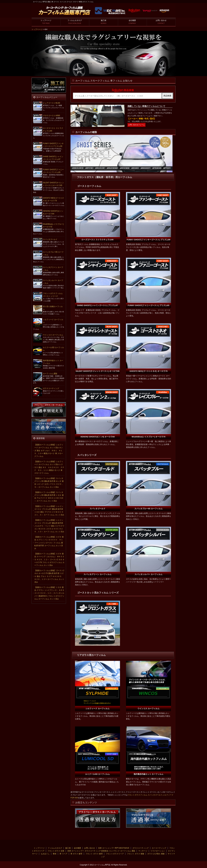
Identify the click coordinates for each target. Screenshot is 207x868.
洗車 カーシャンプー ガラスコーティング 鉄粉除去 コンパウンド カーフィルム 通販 (101, 851)
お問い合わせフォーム (136, 125)
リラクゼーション (158, 851)
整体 (55, 854)
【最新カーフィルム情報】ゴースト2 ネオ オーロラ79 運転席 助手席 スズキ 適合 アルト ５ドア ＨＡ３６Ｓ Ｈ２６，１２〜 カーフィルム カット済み (49, 576)
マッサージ (143, 851)
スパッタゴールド (50, 239)
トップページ (46, 22)
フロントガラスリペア (115, 854)
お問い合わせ (161, 22)
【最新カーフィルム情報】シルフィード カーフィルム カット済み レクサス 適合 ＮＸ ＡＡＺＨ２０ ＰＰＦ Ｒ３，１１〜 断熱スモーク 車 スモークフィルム (49, 467)
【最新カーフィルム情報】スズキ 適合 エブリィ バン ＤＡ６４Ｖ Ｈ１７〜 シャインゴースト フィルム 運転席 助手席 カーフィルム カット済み (49, 543)
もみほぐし (45, 854)
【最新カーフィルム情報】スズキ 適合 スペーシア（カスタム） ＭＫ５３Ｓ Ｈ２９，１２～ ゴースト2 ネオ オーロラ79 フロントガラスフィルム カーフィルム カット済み (49, 559)
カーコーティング (159, 848)
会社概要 (132, 22)
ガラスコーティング (51, 388)
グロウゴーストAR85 (51, 116)
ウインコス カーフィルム (53, 335)
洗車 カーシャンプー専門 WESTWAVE (114, 848)
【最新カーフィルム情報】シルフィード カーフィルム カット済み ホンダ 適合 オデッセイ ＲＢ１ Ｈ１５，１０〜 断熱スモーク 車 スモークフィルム (49, 451)
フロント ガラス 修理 (94, 854)
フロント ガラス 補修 (136, 854)
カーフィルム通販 (50, 374)
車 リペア (63, 854)
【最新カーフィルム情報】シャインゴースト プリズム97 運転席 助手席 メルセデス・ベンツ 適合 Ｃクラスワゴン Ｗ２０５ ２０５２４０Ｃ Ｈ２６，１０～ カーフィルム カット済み (49, 526)
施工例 (103, 22)
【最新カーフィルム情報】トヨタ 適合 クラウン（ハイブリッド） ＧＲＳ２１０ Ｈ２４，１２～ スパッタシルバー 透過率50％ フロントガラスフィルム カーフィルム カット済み (49, 593)
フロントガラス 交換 (56, 851)
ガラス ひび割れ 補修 (156, 854)
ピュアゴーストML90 (51, 103)
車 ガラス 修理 (76, 854)
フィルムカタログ (75, 22)
